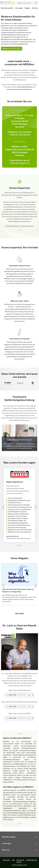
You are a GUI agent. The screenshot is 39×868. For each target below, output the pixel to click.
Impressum (6, 860)
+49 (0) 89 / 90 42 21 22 (20, 163)
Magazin (28, 8)
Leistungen (19, 8)
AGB (13, 860)
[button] (18, 545)
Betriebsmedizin (7, 8)
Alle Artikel (19, 613)
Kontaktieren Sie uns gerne (12, 49)
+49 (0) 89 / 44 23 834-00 (19, 135)
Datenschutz (20, 860)
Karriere (35, 8)
